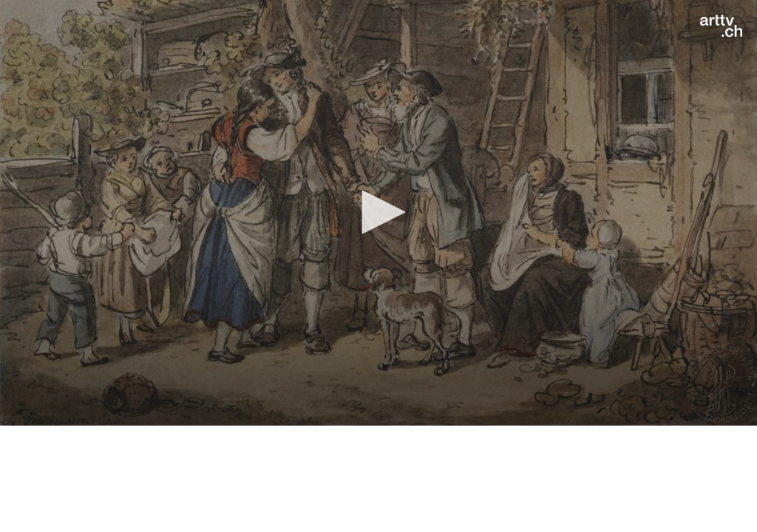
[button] (378, 212)
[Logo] (721, 26)
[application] (378, 213)
